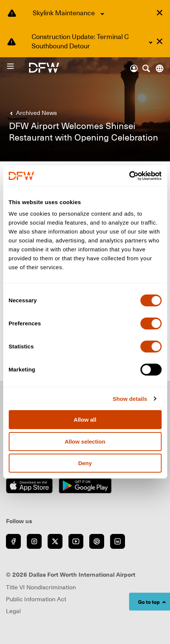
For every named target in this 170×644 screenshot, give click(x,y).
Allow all (85, 420)
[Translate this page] (160, 68)
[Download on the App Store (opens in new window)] (29, 486)
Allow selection (85, 442)
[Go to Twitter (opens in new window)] (55, 541)
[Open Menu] (17, 66)
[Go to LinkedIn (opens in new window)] (118, 541)
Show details (130, 399)
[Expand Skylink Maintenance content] (102, 14)
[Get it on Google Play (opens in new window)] (85, 486)
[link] (32, 113)
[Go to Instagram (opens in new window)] (34, 541)
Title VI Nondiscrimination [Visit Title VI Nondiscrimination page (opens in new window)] (41, 587)
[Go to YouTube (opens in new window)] (76, 541)
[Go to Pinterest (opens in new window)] (97, 541)
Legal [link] (13, 611)
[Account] (134, 68)
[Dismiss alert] (160, 13)
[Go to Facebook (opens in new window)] (13, 541)
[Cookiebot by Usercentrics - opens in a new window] (129, 176)
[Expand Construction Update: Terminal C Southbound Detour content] (151, 42)
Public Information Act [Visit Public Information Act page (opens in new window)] (36, 599)
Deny (85, 463)
